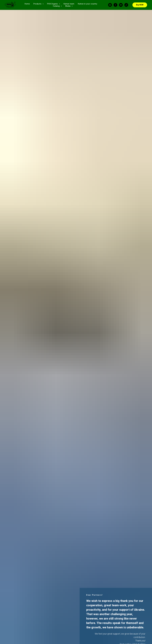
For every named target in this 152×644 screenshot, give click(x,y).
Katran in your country (88, 4)
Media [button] (68, 6)
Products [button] (38, 4)
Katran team (69, 4)
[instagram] (110, 5)
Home (27, 4)
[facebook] (115, 5)
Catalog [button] (57, 6)
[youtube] (121, 5)
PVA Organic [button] (53, 4)
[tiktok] (126, 5)
